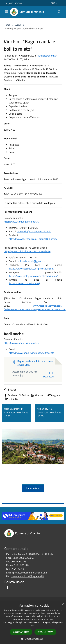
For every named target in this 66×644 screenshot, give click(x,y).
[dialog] (33, 623)
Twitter (24, 395)
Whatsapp (38, 395)
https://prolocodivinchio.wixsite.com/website (27, 251)
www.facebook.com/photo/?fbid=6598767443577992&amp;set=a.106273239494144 (35, 308)
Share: (10, 390)
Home (7, 25)
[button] (33, 639)
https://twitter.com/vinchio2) (25, 283)
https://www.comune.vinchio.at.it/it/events (31, 353)
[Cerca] (59, 12)
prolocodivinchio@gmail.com (32, 261)
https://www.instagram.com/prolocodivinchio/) (34, 276)
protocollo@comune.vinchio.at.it (34, 231)
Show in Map (33, 488)
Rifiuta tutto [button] (45, 632)
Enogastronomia (47, 56)
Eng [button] (54, 3)
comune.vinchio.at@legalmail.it (27, 576)
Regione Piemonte (14, 3)
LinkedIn (11, 399)
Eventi (18, 25)
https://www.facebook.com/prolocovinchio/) (32, 269)
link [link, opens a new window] (33, 625)
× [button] (63, 604)
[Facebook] (7, 587)
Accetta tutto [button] (21, 632)
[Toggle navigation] (6, 12)
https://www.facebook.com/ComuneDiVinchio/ (33, 239)
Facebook (10, 395)
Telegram (53, 395)
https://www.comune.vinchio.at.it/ (22, 222)
